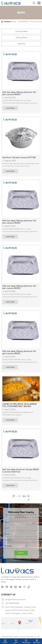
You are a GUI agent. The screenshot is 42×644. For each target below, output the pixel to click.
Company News (21, 31)
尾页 (28, 497)
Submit (21, 553)
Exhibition (22, 43)
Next (24, 496)
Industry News (21, 37)
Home (14, 22)
